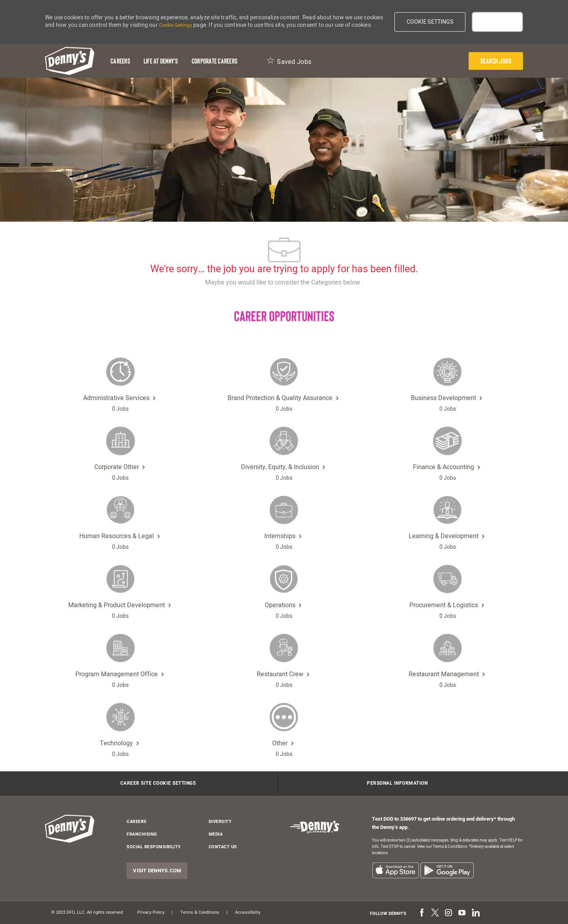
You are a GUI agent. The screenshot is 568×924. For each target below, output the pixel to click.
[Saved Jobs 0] (289, 61)
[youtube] (462, 913)
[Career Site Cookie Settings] (158, 784)
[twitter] (435, 913)
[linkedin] (475, 913)
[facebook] (422, 913)
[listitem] (395, 870)
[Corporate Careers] (215, 61)
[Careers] (120, 61)
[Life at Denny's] (161, 61)
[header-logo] (70, 61)
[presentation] (496, 61)
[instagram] (448, 913)
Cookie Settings (176, 25)
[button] (430, 22)
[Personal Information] (397, 784)
